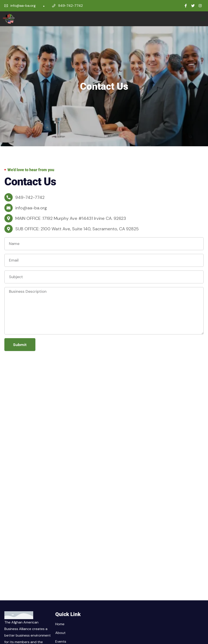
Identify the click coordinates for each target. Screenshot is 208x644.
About (60, 633)
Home (60, 624)
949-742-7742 (70, 6)
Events (61, 641)
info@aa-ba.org (23, 6)
